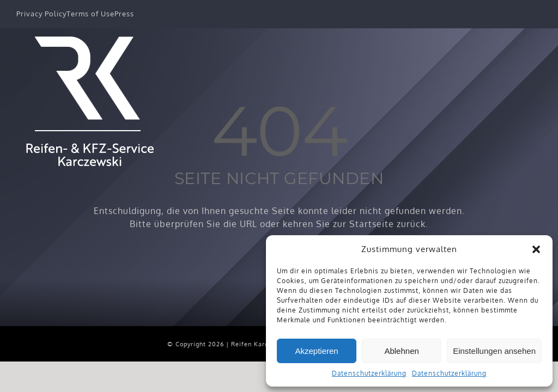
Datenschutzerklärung (369, 373)
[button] (536, 249)
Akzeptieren (316, 351)
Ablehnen (401, 351)
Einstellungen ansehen (494, 351)
